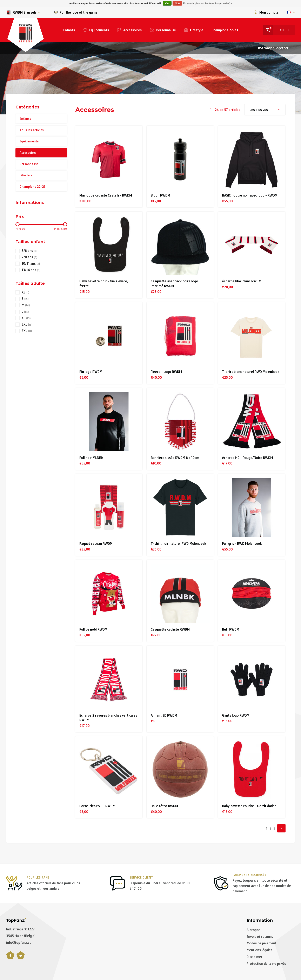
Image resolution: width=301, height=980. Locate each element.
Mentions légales (259, 950)
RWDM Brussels (23, 12)
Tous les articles (32, 130)
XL (26, 318)
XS (25, 292)
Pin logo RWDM (91, 372)
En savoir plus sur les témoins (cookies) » (208, 3)
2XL (27, 324)
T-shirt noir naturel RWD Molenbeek (178, 544)
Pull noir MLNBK (91, 458)
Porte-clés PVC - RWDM (97, 806)
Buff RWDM (231, 629)
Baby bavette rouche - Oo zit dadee (249, 806)
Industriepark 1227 (20, 929)
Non (177, 3)
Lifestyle (194, 30)
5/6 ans (29, 251)
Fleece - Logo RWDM (166, 372)
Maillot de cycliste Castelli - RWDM (106, 195)
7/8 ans (29, 257)
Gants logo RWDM (236, 715)
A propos (253, 930)
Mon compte (266, 12)
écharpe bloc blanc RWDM (242, 281)
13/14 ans (31, 270)
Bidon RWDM (160, 195)
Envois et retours (260, 937)
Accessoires (129, 30)
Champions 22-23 (225, 30)
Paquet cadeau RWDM (96, 544)
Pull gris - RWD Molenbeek (242, 544)
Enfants (69, 30)
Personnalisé (163, 30)
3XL (27, 331)
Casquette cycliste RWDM (170, 629)
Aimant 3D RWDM (164, 715)
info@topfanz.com (20, 943)
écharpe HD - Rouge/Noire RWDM (248, 458)
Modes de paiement (262, 943)
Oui (167, 3)
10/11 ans (31, 264)
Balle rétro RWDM (164, 806)
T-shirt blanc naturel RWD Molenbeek (251, 372)
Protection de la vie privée (267, 964)
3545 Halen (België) (21, 936)
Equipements (96, 30)
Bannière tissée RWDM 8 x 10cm (175, 458)
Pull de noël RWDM (93, 629)
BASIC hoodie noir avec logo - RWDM (250, 195)
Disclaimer (255, 957)
